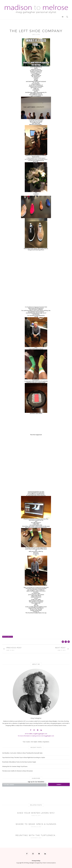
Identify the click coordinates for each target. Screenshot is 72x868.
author (36, 79)
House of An (35, 157)
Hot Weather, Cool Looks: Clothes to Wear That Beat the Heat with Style (22, 753)
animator (36, 78)
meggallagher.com (49, 736)
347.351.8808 (28, 734)
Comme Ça (36, 612)
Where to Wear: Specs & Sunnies (36, 824)
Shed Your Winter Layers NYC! (36, 813)
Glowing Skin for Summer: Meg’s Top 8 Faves (15, 766)
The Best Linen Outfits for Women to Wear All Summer (18, 771)
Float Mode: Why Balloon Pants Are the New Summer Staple (19, 762)
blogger (36, 80)
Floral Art (35, 162)
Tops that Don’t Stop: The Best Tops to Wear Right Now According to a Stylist (24, 757)
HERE (36, 604)
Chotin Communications (49, 863)
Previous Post (14, 648)
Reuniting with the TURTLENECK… (36, 835)
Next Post (60, 648)
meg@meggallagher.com (40, 734)
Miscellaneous (8, 637)
